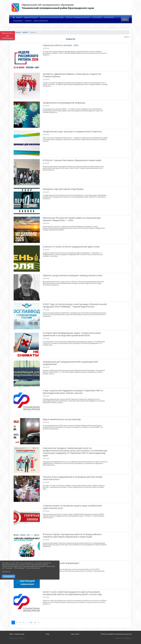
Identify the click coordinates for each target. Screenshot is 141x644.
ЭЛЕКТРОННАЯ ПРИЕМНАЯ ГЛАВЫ (52, 17)
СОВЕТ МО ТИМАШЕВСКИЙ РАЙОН (78, 17)
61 (35, 622)
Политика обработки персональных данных (116, 634)
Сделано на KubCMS (16, 638)
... (27, 622)
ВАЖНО (19, 17)
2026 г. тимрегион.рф (17, 634)
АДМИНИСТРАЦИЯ (31, 17)
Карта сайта (75, 634)
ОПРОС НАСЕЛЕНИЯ (41, 21)
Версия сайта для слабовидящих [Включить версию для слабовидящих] (7, 36)
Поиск (125, 19)
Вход (48, 634)
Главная (17, 32)
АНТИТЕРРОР (109, 17)
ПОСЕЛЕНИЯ (17, 21)
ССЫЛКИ (28, 21)
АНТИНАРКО (97, 17)
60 (31, 622)
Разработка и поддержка (123, 638)
